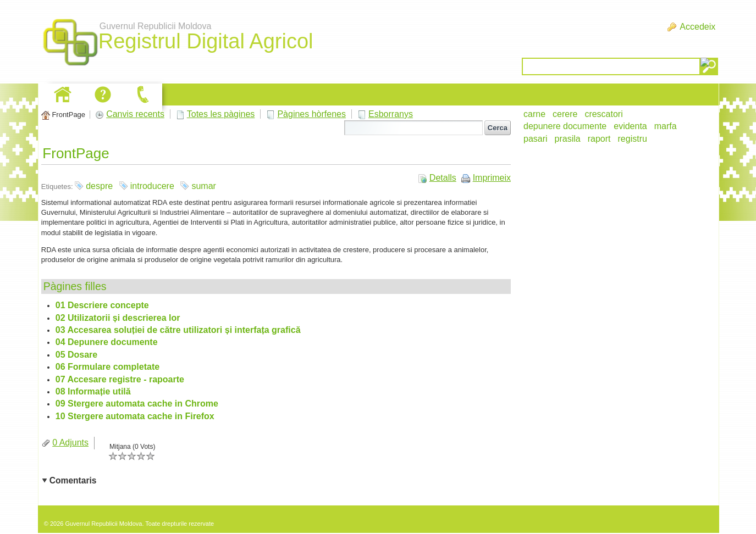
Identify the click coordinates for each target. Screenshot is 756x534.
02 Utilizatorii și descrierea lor (118, 318)
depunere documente (565, 126)
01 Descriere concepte (102, 305)
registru (633, 139)
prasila (568, 139)
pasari (536, 139)
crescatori (603, 114)
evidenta (630, 126)
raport (599, 139)
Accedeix (697, 27)
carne (534, 114)
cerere (565, 114)
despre (99, 186)
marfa (666, 126)
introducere (152, 186)
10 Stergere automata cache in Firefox (135, 416)
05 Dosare (77, 355)
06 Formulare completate (107, 367)
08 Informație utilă (93, 391)
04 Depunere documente (107, 342)
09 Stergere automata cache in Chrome (137, 404)
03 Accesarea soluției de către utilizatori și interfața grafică (178, 330)
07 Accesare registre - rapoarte (120, 379)
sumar (203, 186)
